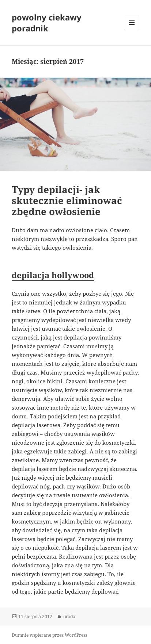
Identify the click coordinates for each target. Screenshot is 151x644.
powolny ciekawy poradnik (47, 23)
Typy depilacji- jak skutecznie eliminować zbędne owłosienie (67, 200)
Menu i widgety (132, 30)
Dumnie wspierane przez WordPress (49, 635)
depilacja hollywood (53, 275)
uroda (69, 616)
